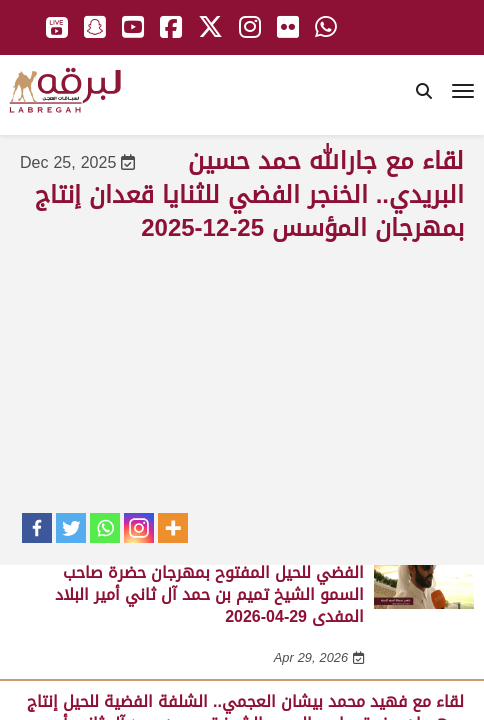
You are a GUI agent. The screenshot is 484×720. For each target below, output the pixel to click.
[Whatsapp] (105, 528)
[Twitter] (71, 528)
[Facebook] (37, 528)
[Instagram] (139, 528)
